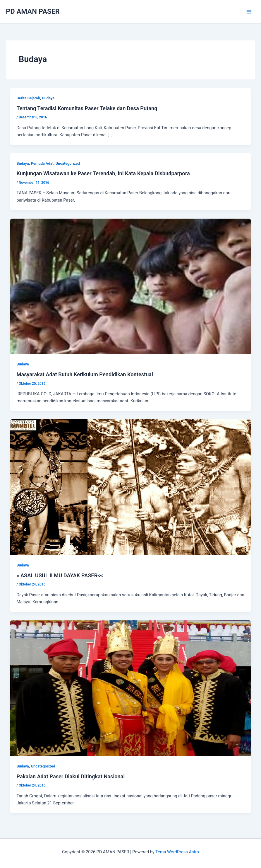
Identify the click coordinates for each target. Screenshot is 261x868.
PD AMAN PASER (33, 11)
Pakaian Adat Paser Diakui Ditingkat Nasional (71, 776)
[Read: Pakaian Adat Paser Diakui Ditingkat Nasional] (131, 688)
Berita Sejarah (28, 98)
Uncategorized (68, 163)
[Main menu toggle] (249, 12)
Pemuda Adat (42, 163)
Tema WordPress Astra (177, 852)
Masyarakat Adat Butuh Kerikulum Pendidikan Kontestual (85, 374)
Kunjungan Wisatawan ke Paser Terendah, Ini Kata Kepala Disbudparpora (103, 173)
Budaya (48, 98)
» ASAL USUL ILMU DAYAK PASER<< (60, 575)
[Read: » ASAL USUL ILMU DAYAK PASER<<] (131, 487)
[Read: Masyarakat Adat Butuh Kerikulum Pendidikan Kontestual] (131, 286)
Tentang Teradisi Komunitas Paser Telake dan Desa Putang (87, 108)
